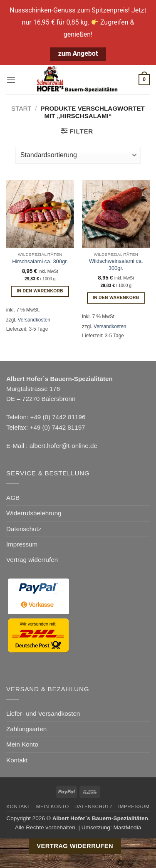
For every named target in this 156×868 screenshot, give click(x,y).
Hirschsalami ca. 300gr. (40, 261)
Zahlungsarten (26, 729)
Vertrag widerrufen (32, 560)
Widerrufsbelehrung (34, 513)
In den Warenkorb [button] (40, 291)
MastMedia (127, 827)
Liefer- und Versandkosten (43, 713)
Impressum (22, 544)
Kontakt (17, 760)
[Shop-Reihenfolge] (78, 155)
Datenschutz (24, 529)
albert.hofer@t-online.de (63, 446)
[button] (11, 80)
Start (21, 108)
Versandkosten (34, 320)
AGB (13, 498)
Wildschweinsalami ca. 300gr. (116, 265)
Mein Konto (22, 744)
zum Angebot (78, 53)
